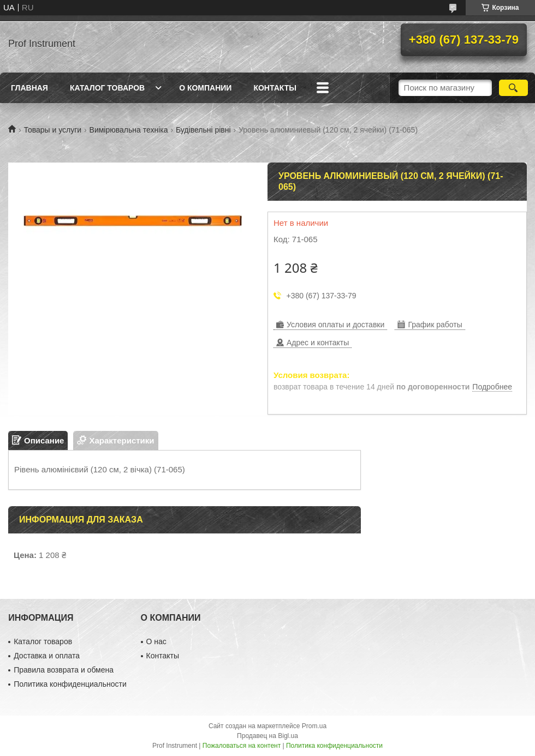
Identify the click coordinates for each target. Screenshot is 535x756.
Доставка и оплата (47, 656)
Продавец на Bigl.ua (267, 736)
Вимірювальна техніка (129, 130)
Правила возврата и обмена (64, 670)
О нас (156, 641)
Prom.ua (314, 726)
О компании (205, 88)
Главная (29, 88)
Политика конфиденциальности (70, 684)
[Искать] (513, 88)
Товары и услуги (52, 130)
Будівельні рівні (203, 130)
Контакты (275, 88)
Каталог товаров (107, 88)
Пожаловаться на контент (242, 746)
